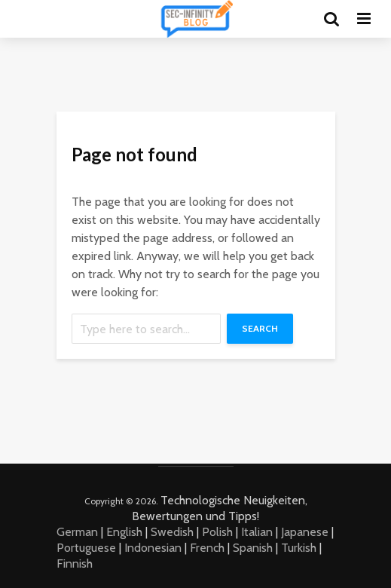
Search (260, 328)
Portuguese (86, 548)
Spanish (253, 548)
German (77, 532)
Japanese (305, 532)
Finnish (75, 563)
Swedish (172, 532)
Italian (257, 532)
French (207, 548)
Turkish (299, 548)
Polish (217, 532)
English (124, 532)
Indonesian (153, 548)
